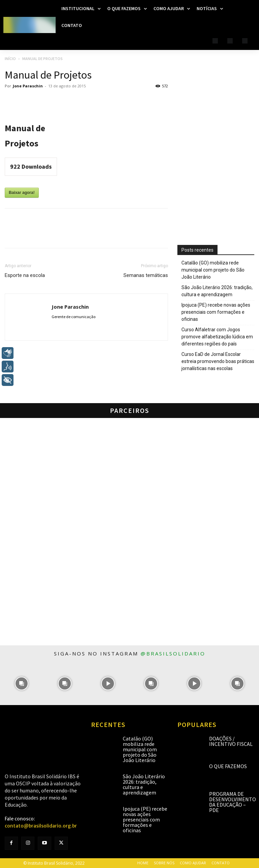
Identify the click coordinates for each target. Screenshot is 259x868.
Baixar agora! (22, 193)
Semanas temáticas (146, 275)
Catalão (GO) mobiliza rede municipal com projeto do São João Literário (213, 270)
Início (10, 59)
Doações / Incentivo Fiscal (231, 741)
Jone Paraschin (28, 86)
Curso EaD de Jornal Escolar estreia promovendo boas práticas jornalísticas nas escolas (218, 361)
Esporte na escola (25, 275)
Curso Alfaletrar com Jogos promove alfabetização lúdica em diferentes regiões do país (217, 337)
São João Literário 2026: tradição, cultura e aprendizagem (217, 291)
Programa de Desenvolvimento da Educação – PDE (233, 802)
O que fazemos (228, 766)
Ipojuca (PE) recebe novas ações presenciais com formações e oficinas (216, 312)
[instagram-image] (22, 683)
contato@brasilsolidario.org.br (41, 826)
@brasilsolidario (173, 653)
